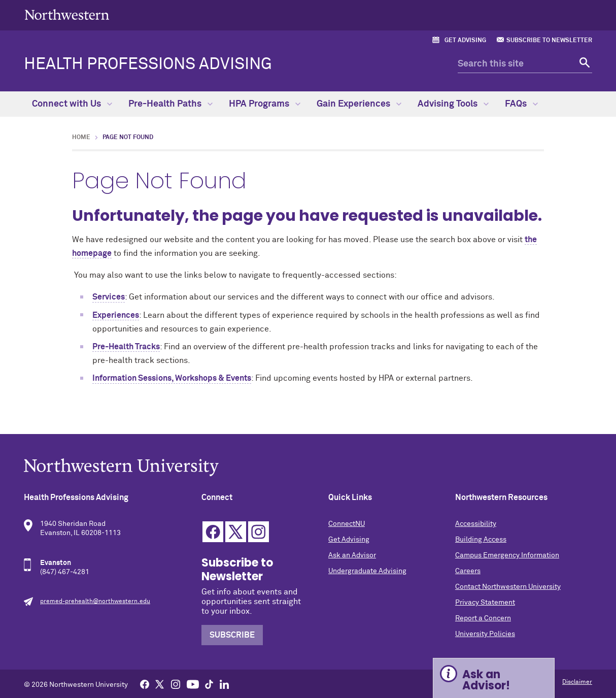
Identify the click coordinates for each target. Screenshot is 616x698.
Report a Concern (483, 618)
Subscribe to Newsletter (549, 41)
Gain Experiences (359, 104)
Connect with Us (72, 104)
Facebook (213, 532)
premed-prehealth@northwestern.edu (95, 602)
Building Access (481, 540)
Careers (468, 571)
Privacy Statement (485, 603)
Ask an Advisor (352, 555)
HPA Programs (265, 104)
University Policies (485, 634)
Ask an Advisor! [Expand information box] (486, 680)
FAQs (521, 104)
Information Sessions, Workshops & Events (172, 378)
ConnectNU (347, 524)
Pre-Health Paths (170, 104)
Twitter (236, 532)
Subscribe (232, 635)
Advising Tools (453, 104)
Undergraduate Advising (367, 571)
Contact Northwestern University (508, 587)
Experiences (116, 315)
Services (109, 297)
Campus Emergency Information (507, 555)
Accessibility (476, 524)
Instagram (259, 532)
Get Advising (465, 41)
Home (81, 138)
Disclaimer (577, 682)
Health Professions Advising (148, 64)
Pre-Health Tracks (126, 347)
